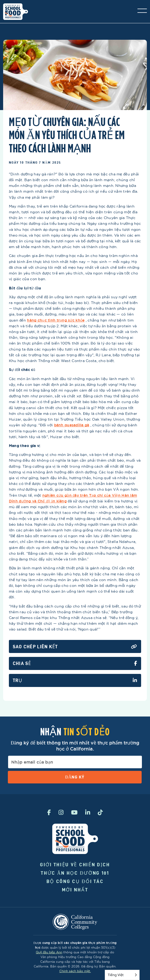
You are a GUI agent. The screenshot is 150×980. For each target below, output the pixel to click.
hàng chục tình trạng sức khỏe (56, 320)
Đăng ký (75, 777)
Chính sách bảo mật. (75, 971)
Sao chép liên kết (75, 647)
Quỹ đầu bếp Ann (49, 952)
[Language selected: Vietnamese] (122, 975)
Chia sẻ (75, 663)
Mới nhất (75, 890)
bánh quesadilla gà (72, 425)
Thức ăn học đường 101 (75, 873)
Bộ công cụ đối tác (75, 881)
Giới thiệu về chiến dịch (75, 865)
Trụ (75, 680)
